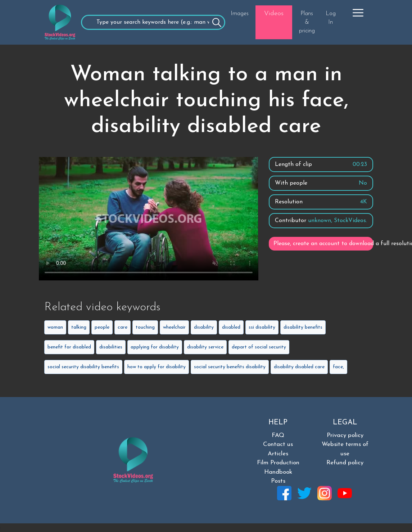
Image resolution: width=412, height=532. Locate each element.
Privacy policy (345, 435)
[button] (358, 13)
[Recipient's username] (153, 22)
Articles (278, 454)
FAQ (278, 435)
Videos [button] (274, 13)
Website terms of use (345, 449)
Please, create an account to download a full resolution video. (323, 244)
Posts (278, 481)
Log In (331, 18)
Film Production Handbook (278, 467)
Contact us (278, 444)
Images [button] (240, 14)
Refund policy (345, 463)
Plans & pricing (307, 22)
